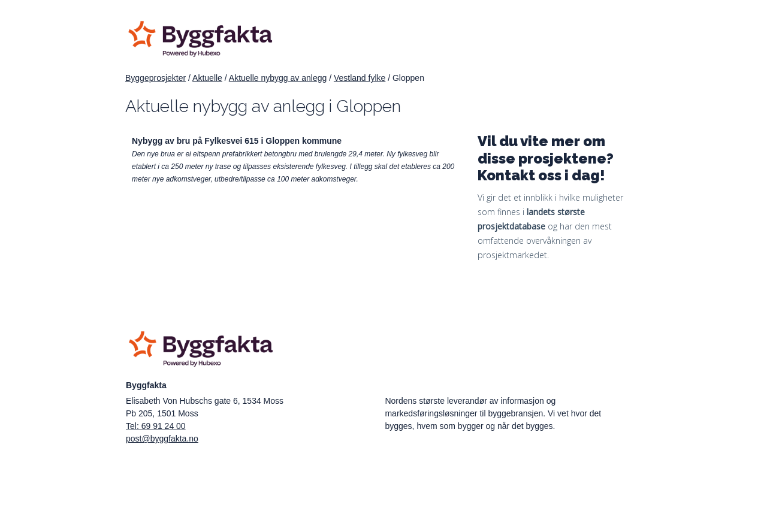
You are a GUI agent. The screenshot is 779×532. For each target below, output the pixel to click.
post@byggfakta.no (162, 439)
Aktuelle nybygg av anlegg (278, 78)
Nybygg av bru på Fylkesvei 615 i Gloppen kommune (237, 141)
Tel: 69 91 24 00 (156, 426)
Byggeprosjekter (156, 78)
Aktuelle (207, 78)
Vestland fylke (360, 78)
